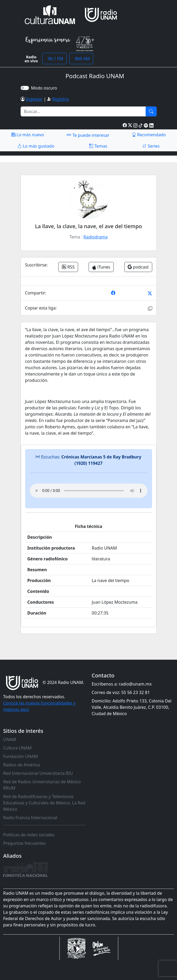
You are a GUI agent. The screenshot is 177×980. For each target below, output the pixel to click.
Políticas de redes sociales (29, 835)
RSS (68, 267)
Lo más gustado (36, 146)
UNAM (10, 739)
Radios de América (21, 765)
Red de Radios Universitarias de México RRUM (42, 785)
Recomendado (149, 135)
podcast (138, 267)
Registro (61, 99)
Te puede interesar (88, 135)
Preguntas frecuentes (24, 843)
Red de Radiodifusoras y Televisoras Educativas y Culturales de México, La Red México (44, 803)
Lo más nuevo (28, 135)
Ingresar (34, 99)
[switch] (25, 88)
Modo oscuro (45, 88)
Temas (98, 146)
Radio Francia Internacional (30, 818)
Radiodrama (95, 237)
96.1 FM (54, 59)
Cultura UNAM (17, 748)
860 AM (81, 59)
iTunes (101, 267)
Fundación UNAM (20, 756)
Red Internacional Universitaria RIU (38, 773)
